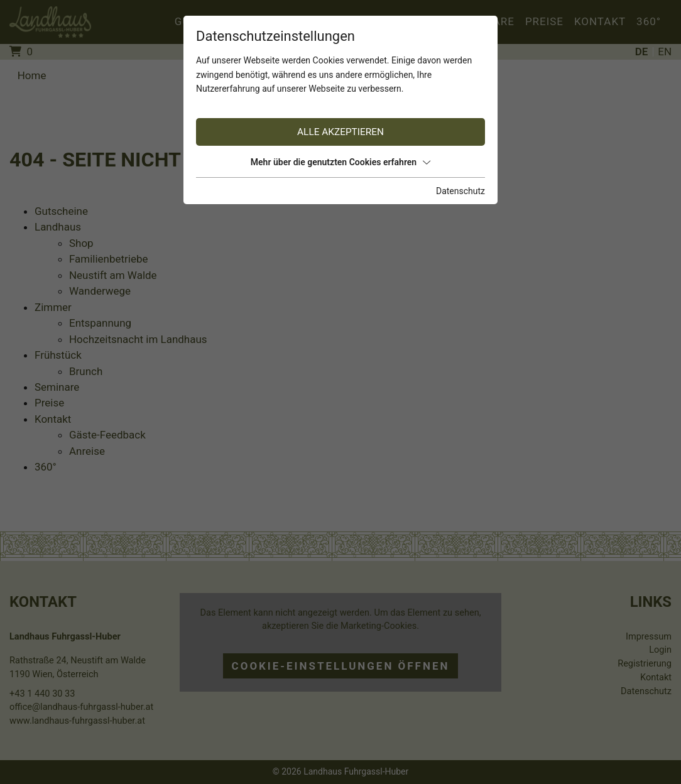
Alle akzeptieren (340, 132)
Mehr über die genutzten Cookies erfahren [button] (340, 162)
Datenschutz (460, 191)
